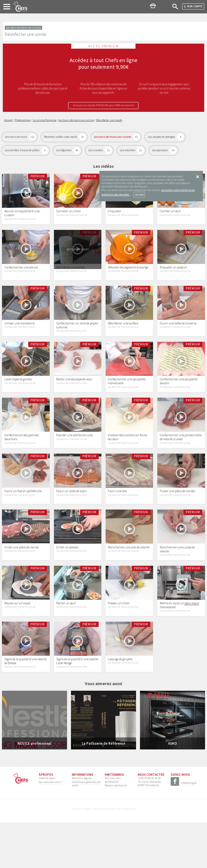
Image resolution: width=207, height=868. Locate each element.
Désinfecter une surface (123, 338)
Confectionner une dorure (21, 277)
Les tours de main (16, 137)
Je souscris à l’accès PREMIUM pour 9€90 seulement (103, 106)
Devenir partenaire (116, 831)
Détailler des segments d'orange (128, 277)
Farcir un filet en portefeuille (23, 522)
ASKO (173, 789)
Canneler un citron (69, 216)
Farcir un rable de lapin (72, 522)
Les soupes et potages (162, 137)
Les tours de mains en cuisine (113, 137)
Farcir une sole (117, 522)
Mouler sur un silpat (17, 644)
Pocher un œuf (66, 644)
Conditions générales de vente (86, 829)
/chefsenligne (184, 829)
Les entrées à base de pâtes (22, 150)
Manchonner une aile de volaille (129, 582)
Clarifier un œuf (170, 216)
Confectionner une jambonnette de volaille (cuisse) (181, 463)
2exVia (112, 854)
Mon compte (193, 6)
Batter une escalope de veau (74, 400)
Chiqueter (114, 216)
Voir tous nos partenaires (113, 825)
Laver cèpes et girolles (18, 400)
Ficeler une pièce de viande (177, 522)
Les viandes (96, 150)
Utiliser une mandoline (20, 338)
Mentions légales (82, 824)
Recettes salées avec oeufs (61, 137)
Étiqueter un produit (173, 277)
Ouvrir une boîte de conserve (178, 338)
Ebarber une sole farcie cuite (74, 461)
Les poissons (160, 150)
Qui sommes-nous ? (51, 827)
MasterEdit (128, 854)
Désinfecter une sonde (70, 277)
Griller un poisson (67, 582)
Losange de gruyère (120, 705)
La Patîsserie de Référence (104, 789)
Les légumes (64, 150)
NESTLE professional (34, 789)
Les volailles (128, 150)
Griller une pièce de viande (22, 582)
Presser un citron (119, 644)
